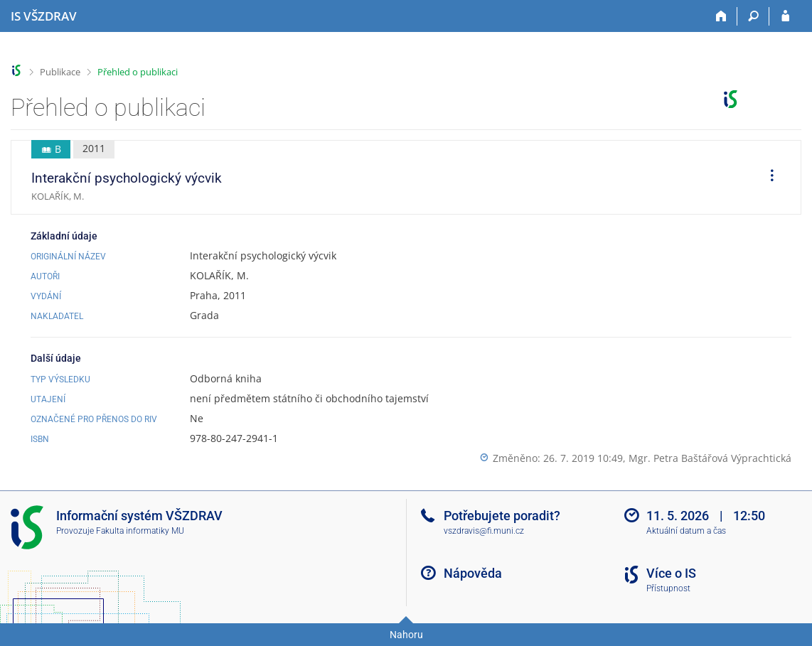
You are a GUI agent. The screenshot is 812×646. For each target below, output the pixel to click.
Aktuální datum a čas (686, 531)
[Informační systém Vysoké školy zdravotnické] (44, 16)
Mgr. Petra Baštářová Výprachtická (710, 458)
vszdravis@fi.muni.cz (484, 531)
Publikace (60, 72)
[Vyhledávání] (753, 16)
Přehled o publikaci (138, 72)
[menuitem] (767, 178)
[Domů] (721, 16)
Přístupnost (668, 588)
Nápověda (473, 573)
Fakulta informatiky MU (140, 531)
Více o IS (671, 573)
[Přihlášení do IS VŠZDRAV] (785, 16)
